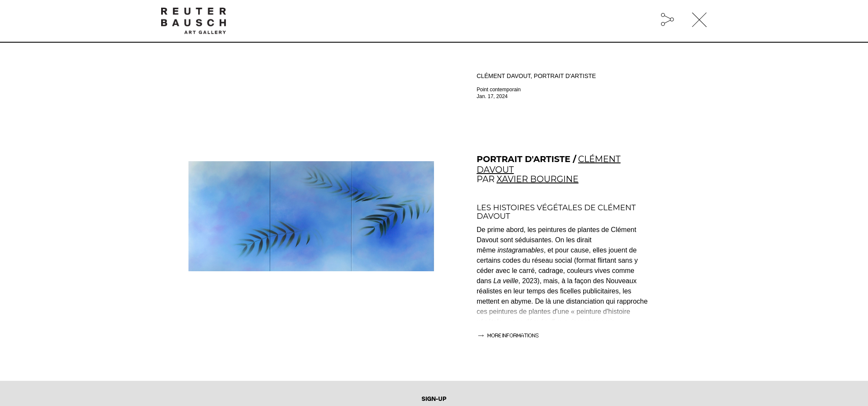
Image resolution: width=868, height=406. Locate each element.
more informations (513, 336)
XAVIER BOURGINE (538, 179)
